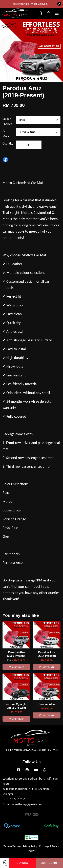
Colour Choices (7, 121)
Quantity (8, 144)
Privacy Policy (30, 846)
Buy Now (22, 863)
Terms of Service (12, 846)
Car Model (6, 134)
